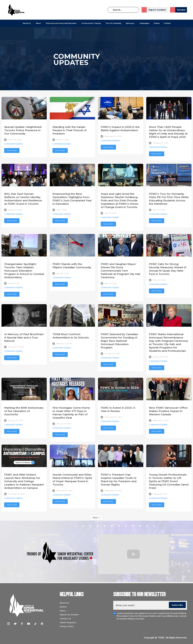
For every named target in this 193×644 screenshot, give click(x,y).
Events (157, 23)
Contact (167, 23)
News (63, 611)
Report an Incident (69, 615)
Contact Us (65, 618)
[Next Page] (96, 518)
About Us (27, 23)
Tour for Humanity (113, 23)
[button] (27, 23)
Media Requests (68, 622)
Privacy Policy (67, 626)
